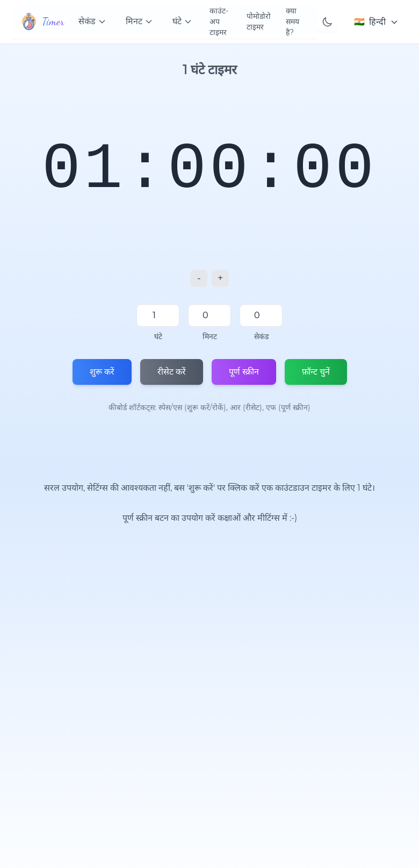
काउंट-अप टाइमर (219, 21)
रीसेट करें (172, 372)
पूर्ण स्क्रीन (244, 372)
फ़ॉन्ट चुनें (316, 372)
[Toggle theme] (327, 22)
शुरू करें (102, 372)
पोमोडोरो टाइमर (259, 21)
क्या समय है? (292, 21)
